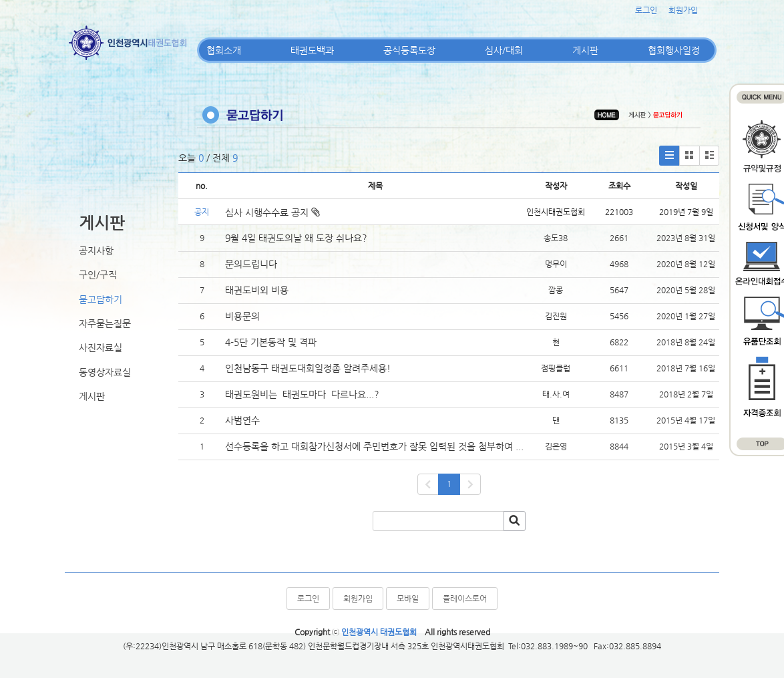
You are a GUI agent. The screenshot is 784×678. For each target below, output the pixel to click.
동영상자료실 (105, 372)
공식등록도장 (409, 50)
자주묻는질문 (105, 323)
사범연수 (242, 420)
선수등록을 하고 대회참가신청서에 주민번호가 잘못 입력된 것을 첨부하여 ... (374, 446)
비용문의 (242, 316)
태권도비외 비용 (257, 290)
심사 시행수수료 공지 (272, 212)
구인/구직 (98, 275)
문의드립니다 (251, 264)
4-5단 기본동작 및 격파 (272, 342)
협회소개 (224, 50)
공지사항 (96, 250)
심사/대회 (504, 50)
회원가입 (683, 10)
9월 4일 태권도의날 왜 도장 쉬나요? (296, 238)
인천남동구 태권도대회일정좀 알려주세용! (308, 368)
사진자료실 (101, 347)
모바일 (408, 599)
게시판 (585, 50)
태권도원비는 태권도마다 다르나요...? (302, 394)
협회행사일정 (674, 50)
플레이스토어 (465, 599)
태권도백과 (312, 50)
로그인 (646, 10)
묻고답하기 (101, 299)
